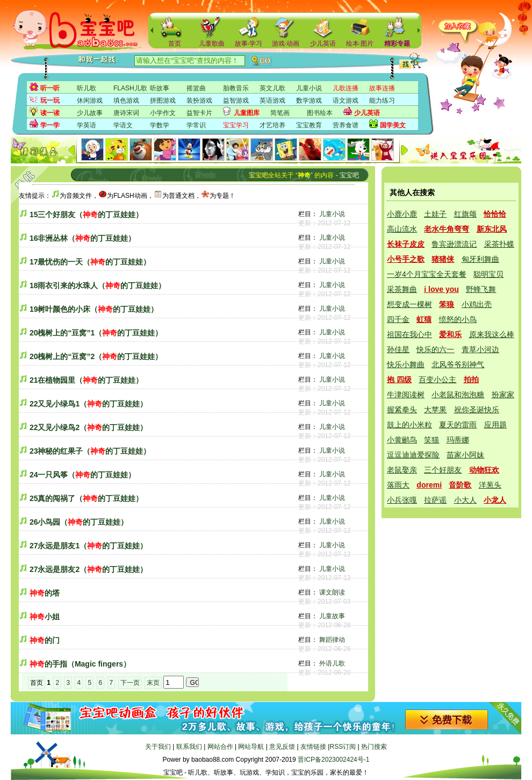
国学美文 (393, 125)
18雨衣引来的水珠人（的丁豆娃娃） (98, 285)
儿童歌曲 (212, 44)
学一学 (50, 125)
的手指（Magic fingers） (80, 664)
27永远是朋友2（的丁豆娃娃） (88, 569)
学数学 (160, 125)
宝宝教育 (309, 125)
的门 (45, 640)
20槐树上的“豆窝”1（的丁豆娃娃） (96, 333)
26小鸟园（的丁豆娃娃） (79, 522)
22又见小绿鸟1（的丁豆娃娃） (88, 404)
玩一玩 (50, 101)
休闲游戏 (90, 101)
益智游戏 (236, 101)
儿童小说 (309, 88)
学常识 (196, 125)
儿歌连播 (346, 88)
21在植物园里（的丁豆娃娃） (87, 380)
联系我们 (189, 747)
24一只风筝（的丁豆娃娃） (83, 475)
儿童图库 (247, 113)
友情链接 (313, 747)
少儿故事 (90, 113)
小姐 (45, 617)
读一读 (50, 113)
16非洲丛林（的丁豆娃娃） (83, 238)
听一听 (50, 88)
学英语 (87, 125)
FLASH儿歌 (130, 88)
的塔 (45, 593)
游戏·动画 (286, 44)
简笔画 (280, 113)
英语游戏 (272, 101)
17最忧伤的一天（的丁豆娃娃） (90, 262)
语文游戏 (346, 101)
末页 (153, 683)
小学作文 (163, 113)
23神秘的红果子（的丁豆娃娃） (90, 451)
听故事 (160, 88)
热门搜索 (374, 747)
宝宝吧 (349, 175)
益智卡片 (199, 113)
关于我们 (158, 747)
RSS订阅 (343, 747)
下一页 (130, 683)
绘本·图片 (360, 44)
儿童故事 (332, 616)
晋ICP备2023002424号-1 (333, 760)
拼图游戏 (163, 101)
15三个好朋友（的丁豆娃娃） (87, 214)
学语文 (123, 125)
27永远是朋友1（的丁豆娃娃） (88, 546)
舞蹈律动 (332, 640)
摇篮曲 (196, 88)
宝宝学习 (236, 125)
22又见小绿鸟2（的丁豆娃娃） (88, 427)
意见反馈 (282, 747)
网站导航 (251, 747)
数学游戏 (309, 101)
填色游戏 (126, 101)
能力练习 (382, 101)
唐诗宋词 (126, 113)
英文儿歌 (272, 88)
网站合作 (220, 747)
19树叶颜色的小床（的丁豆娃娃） (94, 309)
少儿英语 (323, 44)
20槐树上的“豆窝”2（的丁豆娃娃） (96, 356)
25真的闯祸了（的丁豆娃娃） (87, 498)
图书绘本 (320, 113)
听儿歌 (87, 88)
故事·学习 (249, 44)
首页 (175, 44)
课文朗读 (332, 592)
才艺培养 (272, 125)
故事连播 (382, 88)
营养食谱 (346, 125)
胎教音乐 (236, 88)
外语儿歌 (332, 663)
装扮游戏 (199, 101)
